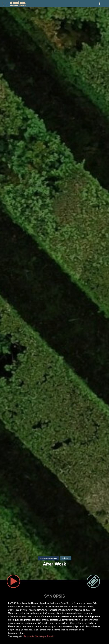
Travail (50, 636)
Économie (29, 636)
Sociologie (40, 636)
